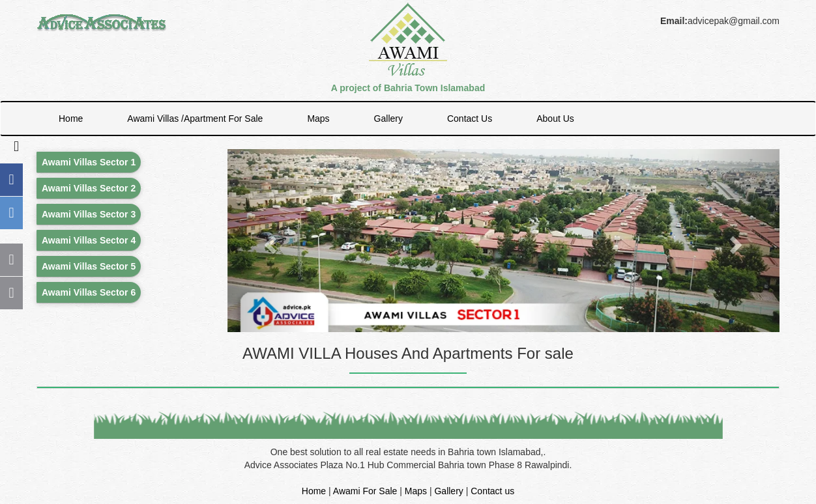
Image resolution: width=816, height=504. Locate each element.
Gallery (388, 119)
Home (71, 119)
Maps (318, 119)
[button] (269, 241)
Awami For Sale (365, 491)
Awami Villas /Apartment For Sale (195, 119)
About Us (555, 119)
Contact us (492, 491)
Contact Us (470, 119)
